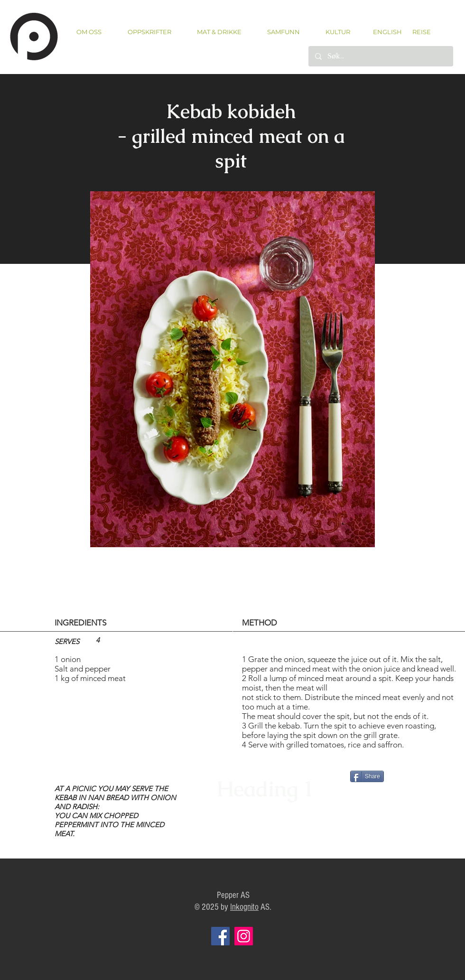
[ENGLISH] (387, 32)
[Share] (367, 776)
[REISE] (418, 32)
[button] (149, 32)
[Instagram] (244, 936)
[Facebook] (220, 936)
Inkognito (244, 907)
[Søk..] (380, 56)
